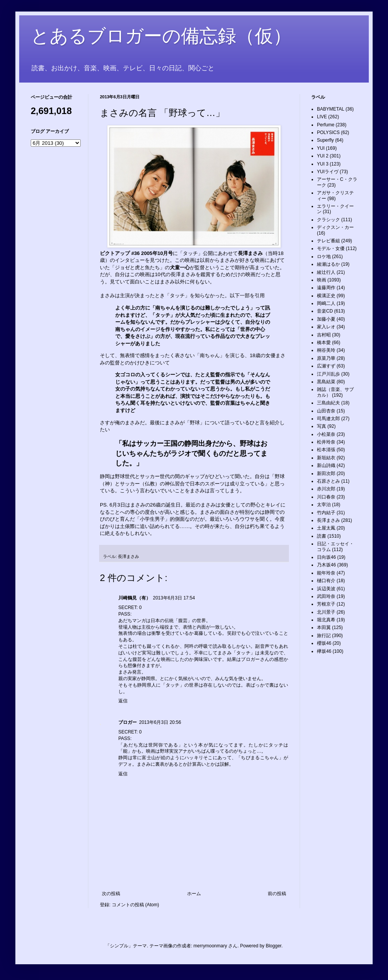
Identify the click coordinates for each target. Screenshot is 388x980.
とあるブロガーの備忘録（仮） (161, 36)
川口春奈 (326, 497)
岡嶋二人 (326, 303)
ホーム (194, 894)
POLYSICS (328, 132)
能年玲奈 (326, 573)
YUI (321, 148)
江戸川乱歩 (328, 374)
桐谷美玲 (326, 350)
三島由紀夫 (328, 403)
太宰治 (324, 505)
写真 (322, 426)
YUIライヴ (328, 172)
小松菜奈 (326, 434)
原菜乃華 (326, 358)
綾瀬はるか (328, 264)
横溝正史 (326, 296)
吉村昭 (324, 335)
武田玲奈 (326, 596)
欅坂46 (324, 651)
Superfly (325, 140)
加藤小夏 (326, 319)
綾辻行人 (326, 272)
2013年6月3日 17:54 (174, 598)
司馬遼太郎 (328, 419)
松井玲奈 (326, 442)
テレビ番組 (328, 241)
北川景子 (326, 612)
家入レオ (326, 327)
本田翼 (324, 627)
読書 (322, 536)
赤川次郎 (326, 489)
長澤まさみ (129, 556)
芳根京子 (326, 604)
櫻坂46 (324, 643)
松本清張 (326, 450)
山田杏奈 (326, 411)
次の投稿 (111, 894)
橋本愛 (324, 343)
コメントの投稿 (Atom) (135, 905)
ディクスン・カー (335, 227)
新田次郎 (326, 473)
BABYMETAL (331, 109)
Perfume (326, 125)
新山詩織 (326, 465)
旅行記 (324, 636)
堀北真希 (326, 620)
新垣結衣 (326, 458)
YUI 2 (323, 156)
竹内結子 (326, 513)
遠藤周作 (326, 288)
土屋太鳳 (326, 528)
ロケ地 (324, 257)
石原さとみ (328, 481)
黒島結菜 (326, 382)
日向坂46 (326, 557)
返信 (123, 701)
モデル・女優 (331, 248)
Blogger (274, 946)
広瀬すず (326, 366)
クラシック (328, 220)
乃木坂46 (326, 565)
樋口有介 (326, 581)
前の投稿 (277, 894)
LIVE (322, 117)
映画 (322, 280)
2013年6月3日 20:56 (160, 722)
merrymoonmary (210, 946)
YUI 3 (323, 164)
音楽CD (325, 311)
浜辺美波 (326, 589)
